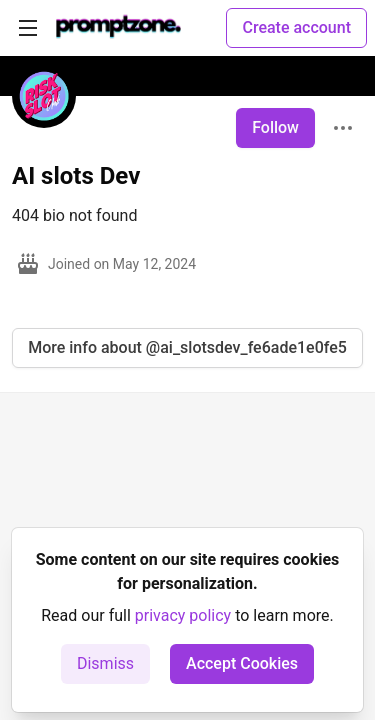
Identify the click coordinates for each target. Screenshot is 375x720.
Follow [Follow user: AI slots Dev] (275, 127)
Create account (296, 27)
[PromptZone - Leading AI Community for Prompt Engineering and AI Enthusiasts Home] (118, 28)
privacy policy (183, 615)
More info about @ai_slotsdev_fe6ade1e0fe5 (187, 347)
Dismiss (105, 663)
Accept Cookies (242, 663)
